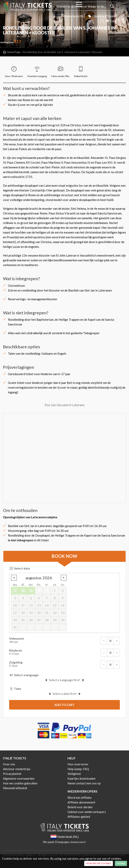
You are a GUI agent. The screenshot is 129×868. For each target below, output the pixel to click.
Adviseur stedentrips (17, 769)
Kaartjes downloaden (82, 778)
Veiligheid (74, 774)
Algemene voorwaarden (19, 778)
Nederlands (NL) (74, 16)
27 (15, 590)
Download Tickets (102, 16)
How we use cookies (99, 863)
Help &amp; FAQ (78, 769)
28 (23, 590)
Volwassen (64, 641)
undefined (14, 578)
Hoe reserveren (78, 764)
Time (15, 689)
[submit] (64, 705)
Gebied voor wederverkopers (87, 812)
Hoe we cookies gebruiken (20, 783)
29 (31, 590)
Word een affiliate (80, 798)
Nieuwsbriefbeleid (15, 788)
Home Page (14, 52)
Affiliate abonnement (81, 802)
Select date (20, 568)
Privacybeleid (12, 774)
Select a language (24, 675)
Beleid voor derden (80, 807)
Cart (111, 21)
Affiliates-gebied (79, 817)
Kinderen (64, 653)
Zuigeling (64, 665)
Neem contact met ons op (84, 783)
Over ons (9, 764)
